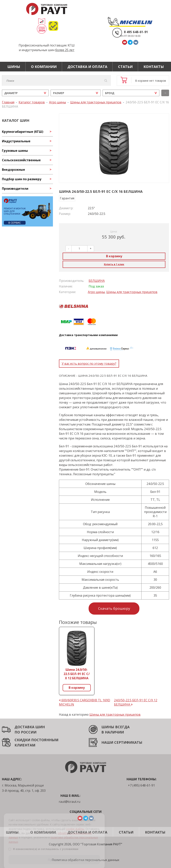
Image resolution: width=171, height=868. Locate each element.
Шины (14, 67)
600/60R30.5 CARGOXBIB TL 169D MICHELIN (85, 702)
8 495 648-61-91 (136, 32)
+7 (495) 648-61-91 (141, 785)
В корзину (114, 256)
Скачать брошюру (114, 608)
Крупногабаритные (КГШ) (23, 132)
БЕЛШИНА (97, 281)
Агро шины (96, 292)
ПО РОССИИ (25, 732)
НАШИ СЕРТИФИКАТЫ (122, 742)
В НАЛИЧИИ (113, 732)
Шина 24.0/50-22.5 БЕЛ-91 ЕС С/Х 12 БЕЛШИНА (77, 674)
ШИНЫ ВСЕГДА (115, 727)
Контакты (154, 67)
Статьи (125, 67)
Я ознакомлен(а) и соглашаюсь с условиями (43, 845)
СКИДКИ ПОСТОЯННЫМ (36, 740)
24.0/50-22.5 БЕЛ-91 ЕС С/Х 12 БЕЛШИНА (136, 702)
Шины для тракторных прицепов (132, 292)
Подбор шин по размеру (22, 179)
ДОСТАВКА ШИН (30, 727)
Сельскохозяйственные (21, 160)
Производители (15, 189)
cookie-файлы (75, 825)
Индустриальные (16, 141)
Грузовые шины (15, 151)
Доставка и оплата (87, 67)
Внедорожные (13, 170)
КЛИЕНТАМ (25, 745)
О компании (44, 67)
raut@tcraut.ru (70, 802)
